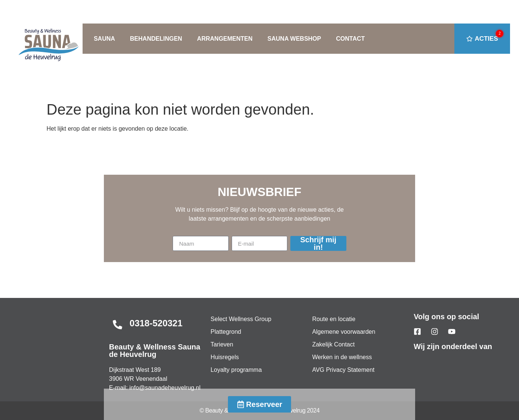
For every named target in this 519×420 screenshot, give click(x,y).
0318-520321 (156, 323)
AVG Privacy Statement (343, 370)
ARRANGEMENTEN (225, 39)
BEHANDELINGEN (156, 39)
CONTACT (350, 39)
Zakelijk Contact (333, 344)
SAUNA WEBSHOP (294, 39)
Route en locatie (334, 319)
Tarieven (222, 344)
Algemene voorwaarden (344, 332)
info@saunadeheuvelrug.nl (165, 388)
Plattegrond (226, 332)
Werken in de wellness (342, 357)
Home (42, 84)
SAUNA (104, 39)
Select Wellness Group (241, 319)
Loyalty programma (236, 370)
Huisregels (225, 357)
